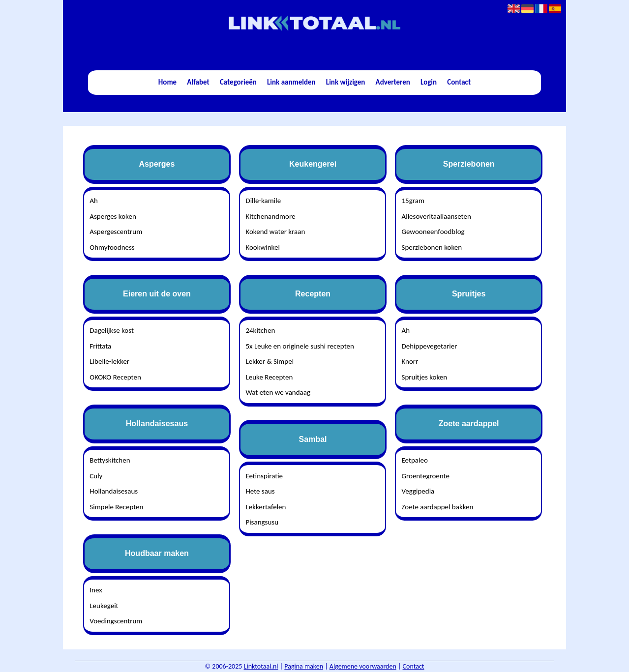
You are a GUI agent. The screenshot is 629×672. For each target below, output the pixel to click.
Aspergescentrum (116, 232)
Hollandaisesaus (114, 491)
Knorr (410, 361)
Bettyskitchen (110, 460)
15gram (413, 201)
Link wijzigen (346, 82)
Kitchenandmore (270, 216)
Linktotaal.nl (261, 666)
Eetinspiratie (264, 476)
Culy (96, 476)
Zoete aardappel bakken (438, 507)
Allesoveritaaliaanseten (436, 216)
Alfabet (198, 82)
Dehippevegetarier (430, 346)
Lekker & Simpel (270, 361)
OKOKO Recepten (115, 377)
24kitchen (260, 330)
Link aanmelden (291, 82)
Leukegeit (104, 606)
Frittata (100, 346)
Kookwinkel (262, 247)
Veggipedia (418, 491)
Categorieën (238, 82)
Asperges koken (113, 216)
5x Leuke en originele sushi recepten (300, 346)
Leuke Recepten (269, 377)
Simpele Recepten (116, 507)
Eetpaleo (415, 460)
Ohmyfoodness (112, 247)
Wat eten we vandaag (278, 392)
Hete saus (260, 491)
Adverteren (393, 82)
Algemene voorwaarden (363, 666)
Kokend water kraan (275, 232)
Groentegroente (426, 476)
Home (167, 82)
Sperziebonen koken (432, 247)
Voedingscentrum (116, 621)
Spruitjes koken (425, 377)
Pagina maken (304, 666)
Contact (459, 82)
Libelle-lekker (109, 361)
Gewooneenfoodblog (433, 232)
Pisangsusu (262, 522)
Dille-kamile (263, 201)
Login (429, 82)
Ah (94, 201)
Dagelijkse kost (112, 330)
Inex (96, 590)
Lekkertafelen (266, 507)
